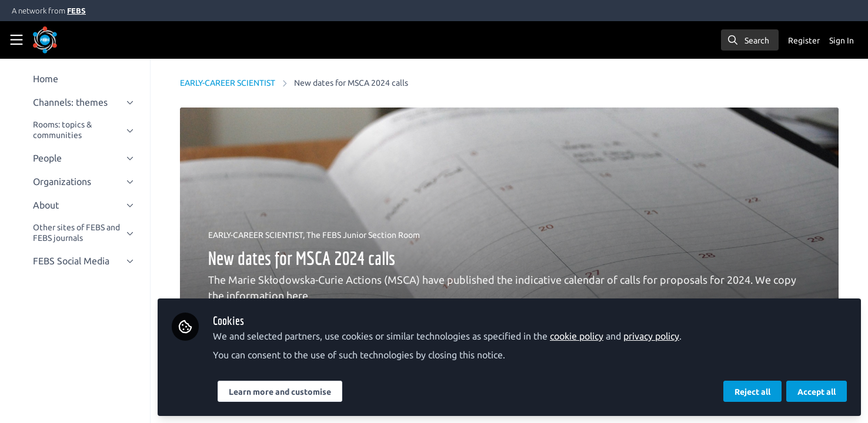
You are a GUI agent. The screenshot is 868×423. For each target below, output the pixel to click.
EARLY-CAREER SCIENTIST (228, 83)
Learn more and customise (280, 392)
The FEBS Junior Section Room (363, 235)
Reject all (752, 392)
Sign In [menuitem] (842, 41)
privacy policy (651, 336)
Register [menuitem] (804, 41)
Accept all (817, 392)
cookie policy (577, 336)
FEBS (76, 11)
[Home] (45, 40)
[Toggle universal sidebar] (16, 40)
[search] (750, 40)
